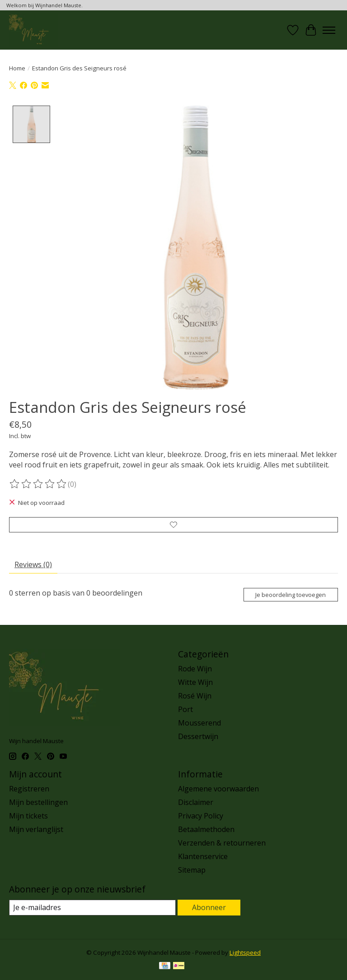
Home (17, 68)
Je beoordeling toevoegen (291, 595)
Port (185, 709)
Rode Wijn (195, 669)
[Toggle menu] (329, 30)
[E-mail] (92, 908)
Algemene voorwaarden (218, 789)
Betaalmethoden (206, 829)
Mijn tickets (28, 816)
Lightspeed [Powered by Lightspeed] (245, 952)
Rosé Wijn (195, 696)
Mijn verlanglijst (36, 829)
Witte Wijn (195, 682)
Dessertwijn (198, 736)
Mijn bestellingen (38, 802)
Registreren (29, 789)
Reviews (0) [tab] (33, 564)
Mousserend (199, 723)
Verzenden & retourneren (222, 843)
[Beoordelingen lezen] (38, 484)
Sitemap (192, 870)
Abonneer (209, 907)
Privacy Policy (201, 816)
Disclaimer (196, 802)
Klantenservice (203, 856)
